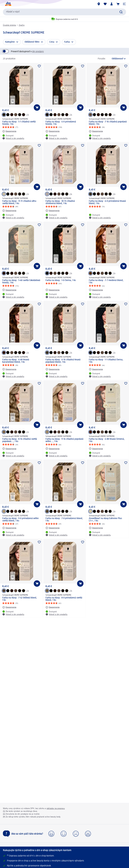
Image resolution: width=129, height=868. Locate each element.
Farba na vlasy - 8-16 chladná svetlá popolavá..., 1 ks (20, 440)
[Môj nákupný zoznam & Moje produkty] (105, 4)
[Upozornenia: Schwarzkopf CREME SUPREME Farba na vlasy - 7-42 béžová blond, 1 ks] (9, 607)
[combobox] (64, 12)
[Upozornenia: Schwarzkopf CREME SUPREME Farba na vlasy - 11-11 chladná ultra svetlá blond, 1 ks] (9, 211)
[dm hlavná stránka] (8, 4)
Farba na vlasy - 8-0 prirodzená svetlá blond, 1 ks (64, 599)
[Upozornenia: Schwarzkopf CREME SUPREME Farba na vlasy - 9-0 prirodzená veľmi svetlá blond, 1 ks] (9, 528)
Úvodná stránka (9, 25)
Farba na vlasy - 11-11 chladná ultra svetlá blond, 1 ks (19, 202)
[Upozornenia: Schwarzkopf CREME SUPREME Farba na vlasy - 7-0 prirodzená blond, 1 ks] (53, 528)
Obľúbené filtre (32, 42)
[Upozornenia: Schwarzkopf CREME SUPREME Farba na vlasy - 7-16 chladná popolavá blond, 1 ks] (96, 131)
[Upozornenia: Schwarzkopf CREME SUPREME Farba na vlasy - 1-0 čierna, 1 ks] (53, 290)
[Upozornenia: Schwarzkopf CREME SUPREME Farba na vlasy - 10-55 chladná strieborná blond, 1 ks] (53, 211)
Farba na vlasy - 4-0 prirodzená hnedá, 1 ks (61, 123)
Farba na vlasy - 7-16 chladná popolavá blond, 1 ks (108, 123)
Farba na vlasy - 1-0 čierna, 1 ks (61, 280)
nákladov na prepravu (56, 808)
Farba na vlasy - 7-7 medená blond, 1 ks (106, 282)
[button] (124, 4)
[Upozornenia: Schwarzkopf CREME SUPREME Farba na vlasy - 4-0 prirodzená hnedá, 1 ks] (53, 131)
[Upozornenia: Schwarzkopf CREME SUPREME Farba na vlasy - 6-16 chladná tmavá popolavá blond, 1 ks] (53, 369)
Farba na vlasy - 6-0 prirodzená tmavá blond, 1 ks (107, 202)
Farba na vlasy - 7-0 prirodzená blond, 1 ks (64, 520)
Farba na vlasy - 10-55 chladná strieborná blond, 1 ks (60, 202)
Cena (52, 42)
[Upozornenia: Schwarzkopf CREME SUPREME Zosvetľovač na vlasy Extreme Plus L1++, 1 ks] (96, 528)
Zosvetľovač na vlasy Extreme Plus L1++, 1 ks (105, 520)
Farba (67, 42)
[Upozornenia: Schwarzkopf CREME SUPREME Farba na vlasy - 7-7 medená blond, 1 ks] (96, 290)
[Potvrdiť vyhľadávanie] (121, 12)
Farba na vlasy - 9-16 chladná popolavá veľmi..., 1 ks (64, 440)
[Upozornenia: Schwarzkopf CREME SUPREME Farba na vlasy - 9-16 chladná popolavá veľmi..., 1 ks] (53, 449)
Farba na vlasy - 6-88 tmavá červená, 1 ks (107, 440)
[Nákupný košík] (118, 4)
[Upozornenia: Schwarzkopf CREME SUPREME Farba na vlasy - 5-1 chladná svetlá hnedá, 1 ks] (9, 131)
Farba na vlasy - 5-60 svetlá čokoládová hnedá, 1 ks (21, 282)
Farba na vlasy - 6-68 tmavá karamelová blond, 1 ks (16, 361)
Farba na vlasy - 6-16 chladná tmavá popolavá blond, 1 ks (63, 361)
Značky (22, 25)
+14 (27, 115)
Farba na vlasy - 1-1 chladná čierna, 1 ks (106, 361)
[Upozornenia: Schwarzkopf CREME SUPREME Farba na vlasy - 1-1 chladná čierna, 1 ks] (96, 369)
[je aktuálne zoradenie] (117, 59)
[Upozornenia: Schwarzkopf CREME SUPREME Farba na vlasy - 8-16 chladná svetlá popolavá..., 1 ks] (9, 449)
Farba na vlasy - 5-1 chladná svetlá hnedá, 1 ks (19, 123)
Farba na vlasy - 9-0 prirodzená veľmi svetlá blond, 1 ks (20, 520)
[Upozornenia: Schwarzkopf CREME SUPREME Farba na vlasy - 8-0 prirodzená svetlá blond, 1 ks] (53, 607)
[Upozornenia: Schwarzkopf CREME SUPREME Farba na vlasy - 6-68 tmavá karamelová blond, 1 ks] (9, 369)
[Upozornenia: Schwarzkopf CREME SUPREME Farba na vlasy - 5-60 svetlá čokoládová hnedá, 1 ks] (9, 290)
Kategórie (10, 42)
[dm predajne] (99, 4)
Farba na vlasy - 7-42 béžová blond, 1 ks (20, 599)
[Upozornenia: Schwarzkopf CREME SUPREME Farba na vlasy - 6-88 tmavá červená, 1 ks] (96, 449)
